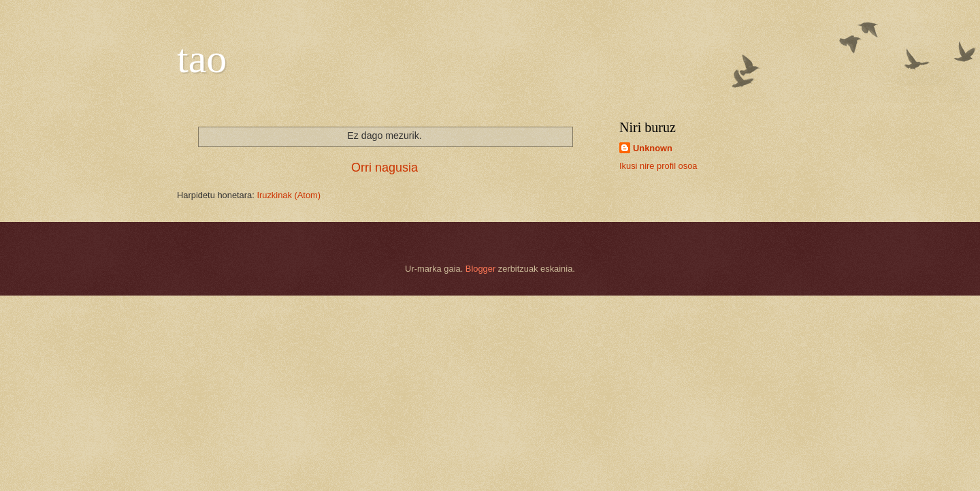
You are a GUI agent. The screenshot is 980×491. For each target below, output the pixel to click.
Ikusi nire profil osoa (658, 166)
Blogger (480, 269)
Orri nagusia (385, 168)
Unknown (653, 148)
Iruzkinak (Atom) (289, 195)
